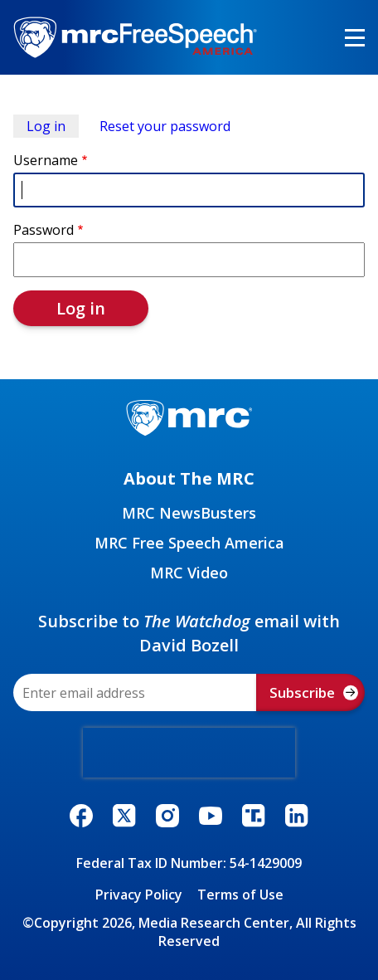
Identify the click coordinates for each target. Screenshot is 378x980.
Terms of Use (240, 895)
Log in (46, 126)
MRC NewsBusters (189, 513)
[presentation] (189, 753)
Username (46, 160)
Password (44, 230)
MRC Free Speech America (189, 543)
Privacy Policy (139, 895)
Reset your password (165, 126)
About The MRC (189, 478)
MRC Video (189, 573)
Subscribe (314, 692)
